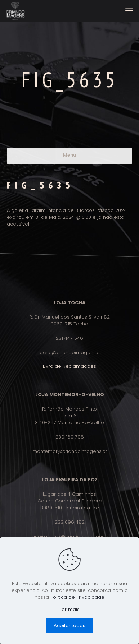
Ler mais (70, 609)
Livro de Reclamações (69, 366)
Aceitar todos (69, 626)
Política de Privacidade (77, 597)
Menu (69, 155)
